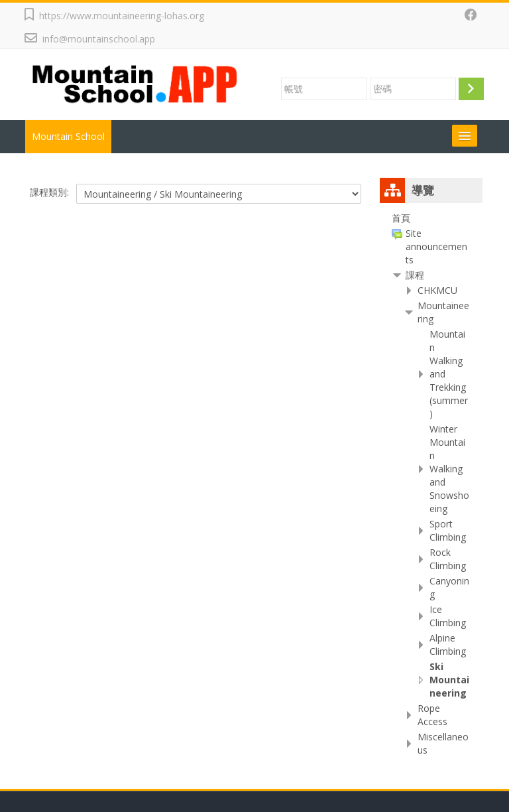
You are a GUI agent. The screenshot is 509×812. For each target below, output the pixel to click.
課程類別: (49, 192)
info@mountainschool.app (99, 39)
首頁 (401, 218)
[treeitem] (431, 218)
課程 (415, 275)
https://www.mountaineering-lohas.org (122, 16)
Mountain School (68, 136)
